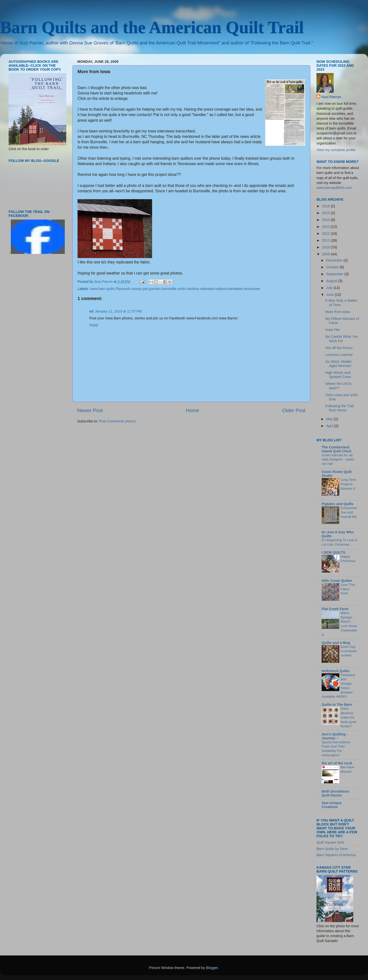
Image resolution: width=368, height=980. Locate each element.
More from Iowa (338, 312)
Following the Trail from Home (340, 408)
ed (91, 311)
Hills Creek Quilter (337, 581)
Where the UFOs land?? (339, 386)
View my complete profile (336, 150)
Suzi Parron (331, 97)
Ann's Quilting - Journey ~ (335, 736)
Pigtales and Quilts (338, 504)
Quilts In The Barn (337, 705)
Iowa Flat (332, 330)
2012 (326, 234)
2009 (326, 254)
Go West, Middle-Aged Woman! (339, 364)
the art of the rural (337, 763)
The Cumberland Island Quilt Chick (337, 449)
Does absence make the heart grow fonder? (348, 717)
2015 (326, 213)
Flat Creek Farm (335, 609)
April (330, 426)
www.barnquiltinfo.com (334, 188)
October (333, 267)
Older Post (294, 410)
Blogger (212, 968)
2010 (326, 247)
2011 (326, 240)
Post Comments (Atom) (117, 421)
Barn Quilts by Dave (332, 849)
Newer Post (90, 410)
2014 (326, 220)
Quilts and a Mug (336, 643)
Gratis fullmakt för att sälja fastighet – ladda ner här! (338, 460)
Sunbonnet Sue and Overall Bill (349, 512)
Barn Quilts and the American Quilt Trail (152, 27)
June (331, 295)
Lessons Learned (339, 355)
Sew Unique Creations (332, 805)
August (332, 281)
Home (193, 410)
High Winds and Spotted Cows (338, 375)
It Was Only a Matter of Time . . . (341, 303)
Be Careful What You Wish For (342, 339)
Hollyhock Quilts (336, 671)
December (335, 260)
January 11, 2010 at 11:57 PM (118, 311)
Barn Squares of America (336, 855)
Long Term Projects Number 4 (348, 484)
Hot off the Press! (339, 348)
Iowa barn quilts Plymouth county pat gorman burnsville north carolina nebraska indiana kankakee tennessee (175, 289)
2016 (326, 206)
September (335, 274)
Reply (94, 325)
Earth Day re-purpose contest (349, 651)
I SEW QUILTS (333, 552)
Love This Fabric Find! (348, 589)
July (330, 288)
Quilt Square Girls (330, 842)
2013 (326, 227)
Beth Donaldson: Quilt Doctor (336, 793)
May (330, 419)
